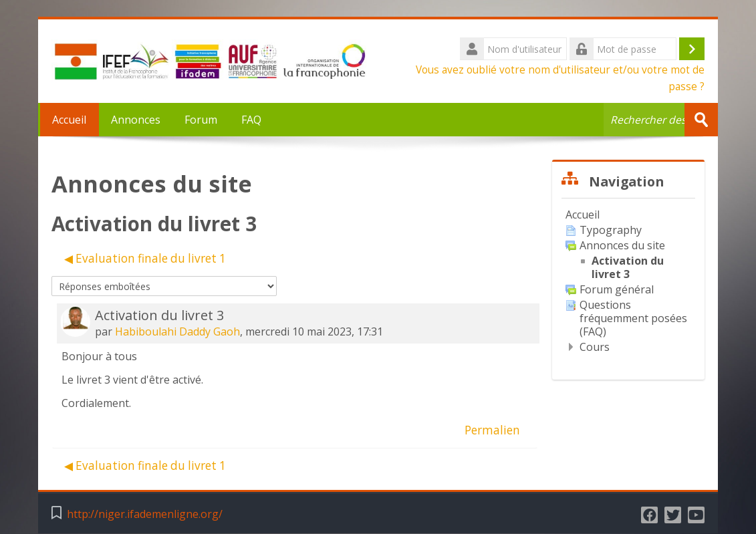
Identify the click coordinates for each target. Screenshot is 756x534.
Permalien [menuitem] (492, 430)
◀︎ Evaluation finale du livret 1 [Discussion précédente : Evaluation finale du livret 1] (145, 258)
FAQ (251, 120)
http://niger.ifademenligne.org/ (145, 514)
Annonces (136, 120)
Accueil (69, 120)
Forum (201, 120)
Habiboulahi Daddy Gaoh (177, 331)
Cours (595, 347)
